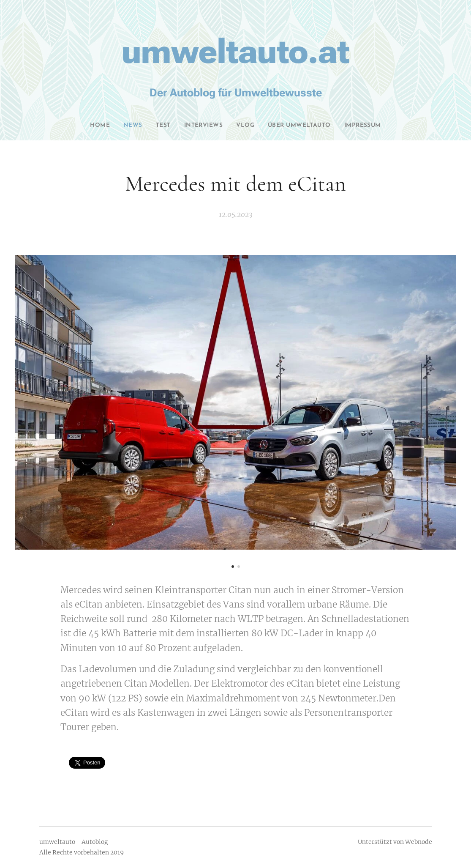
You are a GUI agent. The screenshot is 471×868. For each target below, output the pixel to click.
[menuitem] (89, 126)
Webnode (419, 842)
